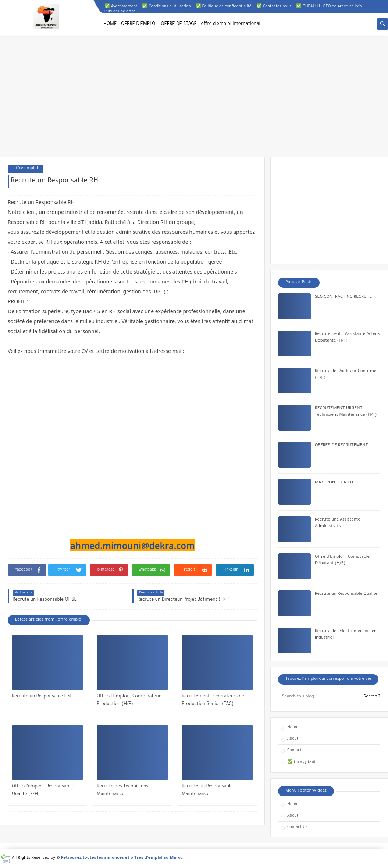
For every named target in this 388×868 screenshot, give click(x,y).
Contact (294, 750)
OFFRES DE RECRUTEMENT (341, 446)
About (293, 739)
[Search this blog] (318, 697)
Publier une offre (120, 12)
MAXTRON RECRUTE (335, 483)
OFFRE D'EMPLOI (139, 24)
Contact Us (297, 827)
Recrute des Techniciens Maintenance (122, 791)
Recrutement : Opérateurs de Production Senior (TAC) (213, 701)
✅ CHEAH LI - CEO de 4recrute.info (329, 7)
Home (293, 728)
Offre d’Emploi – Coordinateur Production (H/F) (129, 701)
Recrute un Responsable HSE (42, 697)
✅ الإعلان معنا (301, 762)
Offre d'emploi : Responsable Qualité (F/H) (42, 791)
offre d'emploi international (231, 24)
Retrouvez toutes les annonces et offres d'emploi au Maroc (122, 858)
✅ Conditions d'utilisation (166, 7)
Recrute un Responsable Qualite (346, 594)
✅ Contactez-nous (274, 7)
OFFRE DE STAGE (179, 24)
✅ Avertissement (121, 7)
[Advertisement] (194, 100)
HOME (110, 24)
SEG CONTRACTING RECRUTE (343, 297)
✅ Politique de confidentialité (224, 7)
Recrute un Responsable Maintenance (207, 791)
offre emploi (26, 169)
